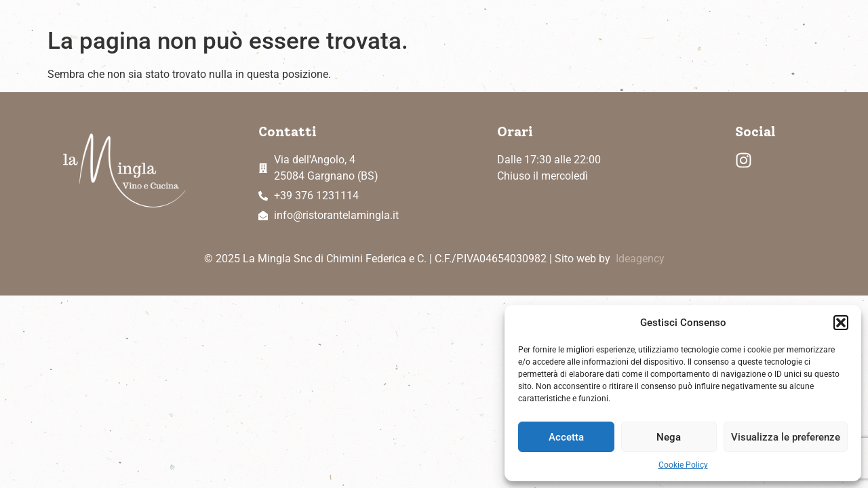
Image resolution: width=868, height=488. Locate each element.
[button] (841, 323)
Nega (669, 437)
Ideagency (640, 259)
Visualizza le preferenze (786, 437)
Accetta (566, 437)
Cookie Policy (683, 465)
